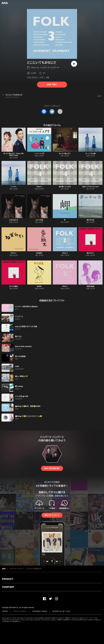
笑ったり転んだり (65, 154)
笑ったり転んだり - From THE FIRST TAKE (14, 155)
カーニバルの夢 (90, 154)
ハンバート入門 (39, 154)
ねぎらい (14, 253)
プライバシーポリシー (20, 611)
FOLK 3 (65, 253)
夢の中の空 (90, 220)
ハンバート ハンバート (50, 68)
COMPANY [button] (8, 587)
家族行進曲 (90, 286)
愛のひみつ (90, 253)
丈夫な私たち (14, 220)
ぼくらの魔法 (14, 286)
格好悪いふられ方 (65, 187)
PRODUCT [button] (8, 579)
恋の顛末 (39, 253)
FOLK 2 (65, 286)
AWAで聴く (52, 85)
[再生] (74, 64)
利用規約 (5, 611)
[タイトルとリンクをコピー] (60, 111)
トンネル (14, 187)
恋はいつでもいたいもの (90, 187)
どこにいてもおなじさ (34, 569)
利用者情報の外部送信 (40, 611)
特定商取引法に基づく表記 (61, 611)
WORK (39, 286)
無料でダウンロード (52, 515)
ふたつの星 (39, 220)
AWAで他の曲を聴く (52, 468)
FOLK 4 (39, 187)
